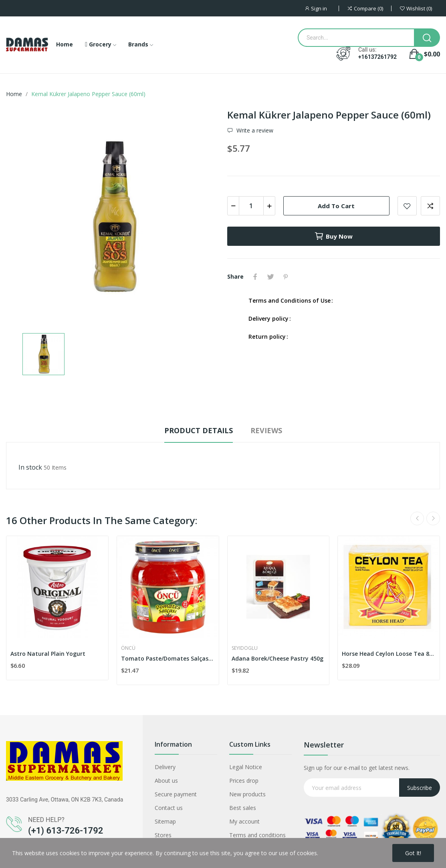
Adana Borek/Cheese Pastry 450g (277, 658)
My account (244, 821)
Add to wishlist (407, 206)
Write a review (254, 131)
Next (433, 518)
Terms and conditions (257, 835)
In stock (30, 467)
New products (247, 794)
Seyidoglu (245, 648)
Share (255, 277)
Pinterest (286, 277)
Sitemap (165, 821)
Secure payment (176, 794)
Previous (417, 518)
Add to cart (336, 206)
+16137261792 (377, 57)
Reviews (266, 430)
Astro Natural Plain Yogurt (48, 654)
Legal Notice (246, 767)
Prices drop (244, 781)
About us (166, 781)
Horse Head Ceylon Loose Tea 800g (389, 654)
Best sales (243, 808)
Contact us (169, 808)
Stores (163, 835)
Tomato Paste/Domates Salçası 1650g (168, 658)
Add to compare (430, 206)
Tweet (270, 277)
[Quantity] (251, 206)
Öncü (128, 648)
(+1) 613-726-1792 (66, 831)
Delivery (165, 767)
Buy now (333, 236)
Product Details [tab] (199, 430)
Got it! (413, 853)
